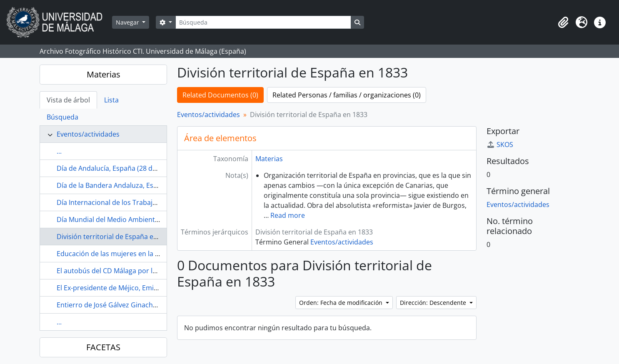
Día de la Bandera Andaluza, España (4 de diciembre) (139, 185)
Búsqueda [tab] (62, 117)
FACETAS (103, 347)
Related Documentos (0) (220, 95)
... (59, 151)
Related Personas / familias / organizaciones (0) (347, 95)
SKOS (500, 145)
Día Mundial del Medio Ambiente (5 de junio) (126, 219)
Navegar (128, 22)
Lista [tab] (111, 100)
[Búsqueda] (263, 22)
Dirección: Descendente (434, 303)
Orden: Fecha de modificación (342, 303)
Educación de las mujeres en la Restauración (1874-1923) (146, 254)
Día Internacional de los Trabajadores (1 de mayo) (135, 202)
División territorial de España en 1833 (115, 237)
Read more (288, 215)
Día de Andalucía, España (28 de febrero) (120, 168)
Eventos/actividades (88, 134)
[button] (563, 22)
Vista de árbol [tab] (68, 100)
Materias (104, 74)
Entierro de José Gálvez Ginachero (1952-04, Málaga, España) (151, 305)
